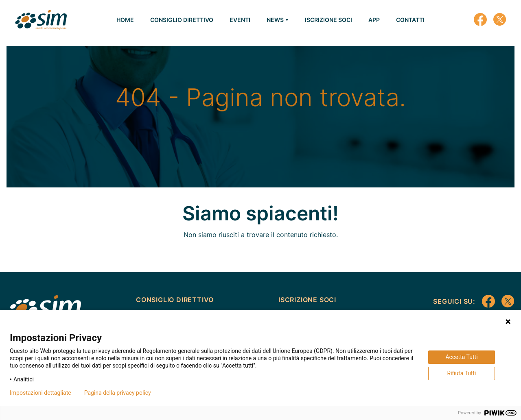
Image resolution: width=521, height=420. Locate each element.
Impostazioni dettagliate (40, 393)
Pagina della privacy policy (118, 393)
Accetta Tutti (461, 357)
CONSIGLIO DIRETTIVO (182, 20)
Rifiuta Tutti (462, 373)
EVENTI (240, 20)
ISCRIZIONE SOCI (328, 20)
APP (374, 20)
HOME (125, 20)
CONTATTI (410, 20)
